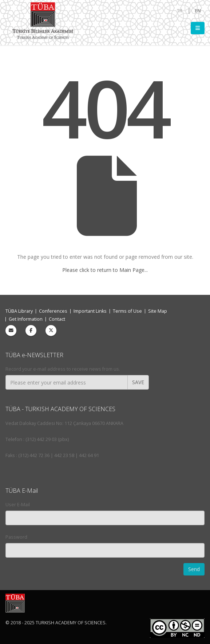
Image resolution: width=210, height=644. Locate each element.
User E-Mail (18, 505)
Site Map (158, 311)
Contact (57, 319)
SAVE (138, 382)
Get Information (26, 319)
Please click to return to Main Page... (105, 270)
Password (16, 537)
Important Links (90, 311)
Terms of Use (127, 311)
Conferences (53, 311)
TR (180, 11)
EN (198, 11)
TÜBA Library (19, 311)
